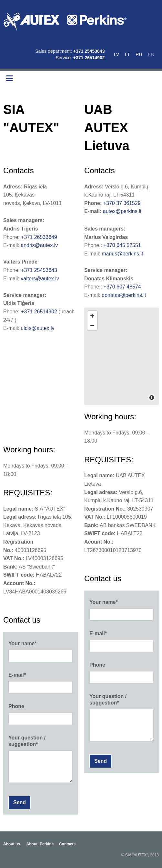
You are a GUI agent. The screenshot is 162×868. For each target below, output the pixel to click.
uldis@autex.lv (37, 328)
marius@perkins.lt (122, 254)
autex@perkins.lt (122, 211)
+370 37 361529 (122, 203)
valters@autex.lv (40, 279)
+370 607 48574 (122, 287)
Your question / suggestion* (27, 741)
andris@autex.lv (39, 245)
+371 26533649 (39, 237)
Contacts (67, 844)
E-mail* (17, 675)
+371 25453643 (89, 51)
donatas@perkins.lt (124, 295)
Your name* (23, 643)
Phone (16, 706)
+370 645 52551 (122, 245)
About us (12, 844)
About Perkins (40, 844)
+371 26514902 (89, 58)
